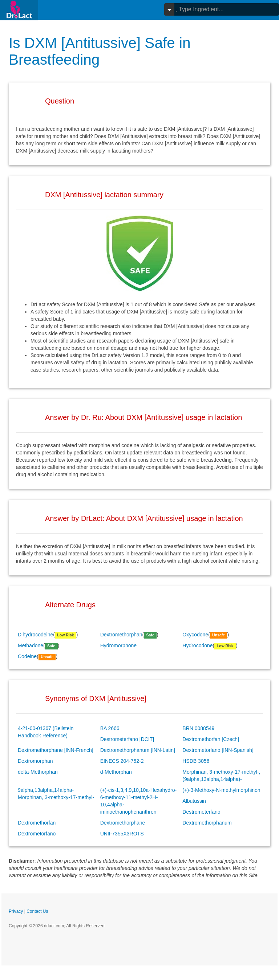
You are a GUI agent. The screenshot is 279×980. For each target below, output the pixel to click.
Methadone (31, 645)
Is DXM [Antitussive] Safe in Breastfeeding (103, 51)
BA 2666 (110, 728)
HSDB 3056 (196, 761)
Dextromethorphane (123, 823)
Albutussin (194, 801)
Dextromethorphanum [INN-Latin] (138, 750)
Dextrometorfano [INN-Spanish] (218, 750)
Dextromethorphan (121, 635)
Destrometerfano (201, 812)
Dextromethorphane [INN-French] (56, 750)
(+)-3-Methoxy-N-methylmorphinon (221, 790)
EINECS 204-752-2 (122, 761)
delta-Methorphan (38, 772)
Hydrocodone (197, 645)
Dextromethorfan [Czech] (211, 739)
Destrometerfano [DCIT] (127, 739)
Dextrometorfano (37, 834)
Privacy (16, 911)
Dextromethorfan (37, 823)
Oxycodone (195, 635)
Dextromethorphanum (207, 823)
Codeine (27, 656)
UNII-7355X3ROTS (122, 834)
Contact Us (37, 911)
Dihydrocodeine (35, 635)
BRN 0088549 (198, 728)
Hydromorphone (118, 645)
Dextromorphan (35, 761)
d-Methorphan (116, 772)
